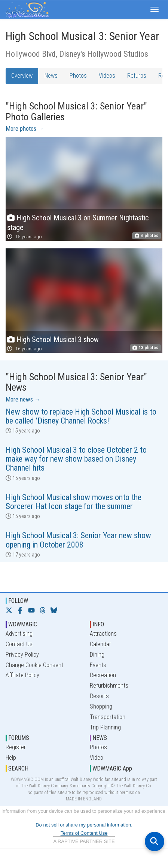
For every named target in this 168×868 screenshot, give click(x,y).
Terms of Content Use (84, 833)
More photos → (25, 128)
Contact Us (19, 644)
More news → (23, 399)
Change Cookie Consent (34, 665)
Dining (97, 655)
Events (98, 665)
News (51, 76)
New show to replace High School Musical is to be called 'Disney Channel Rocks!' (81, 416)
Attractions (103, 634)
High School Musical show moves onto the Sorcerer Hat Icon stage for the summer (74, 502)
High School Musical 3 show (58, 340)
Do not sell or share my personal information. (84, 825)
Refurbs (137, 76)
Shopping (101, 706)
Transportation (108, 717)
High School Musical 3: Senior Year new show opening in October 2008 (78, 540)
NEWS (100, 738)
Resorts (99, 696)
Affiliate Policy (22, 675)
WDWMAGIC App (112, 768)
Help (11, 758)
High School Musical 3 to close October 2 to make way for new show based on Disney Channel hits (76, 459)
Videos (107, 76)
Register (16, 747)
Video (97, 758)
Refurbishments (109, 686)
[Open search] (155, 841)
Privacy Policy (22, 655)
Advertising (19, 634)
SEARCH (18, 768)
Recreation (103, 675)
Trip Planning (105, 727)
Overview (22, 76)
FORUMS (19, 738)
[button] (155, 9)
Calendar (100, 644)
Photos (78, 76)
